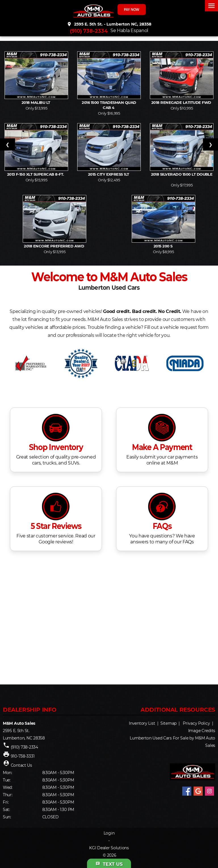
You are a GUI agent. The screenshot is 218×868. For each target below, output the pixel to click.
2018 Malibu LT (36, 102)
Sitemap (168, 723)
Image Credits (202, 731)
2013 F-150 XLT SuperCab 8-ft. (36, 174)
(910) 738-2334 (89, 31)
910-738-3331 (23, 756)
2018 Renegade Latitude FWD (182, 102)
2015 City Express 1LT (109, 174)
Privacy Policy (196, 723)
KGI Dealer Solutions (109, 848)
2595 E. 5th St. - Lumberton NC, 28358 (109, 24)
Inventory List (142, 723)
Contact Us (21, 765)
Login (109, 833)
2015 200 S (163, 246)
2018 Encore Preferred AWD (54, 246)
